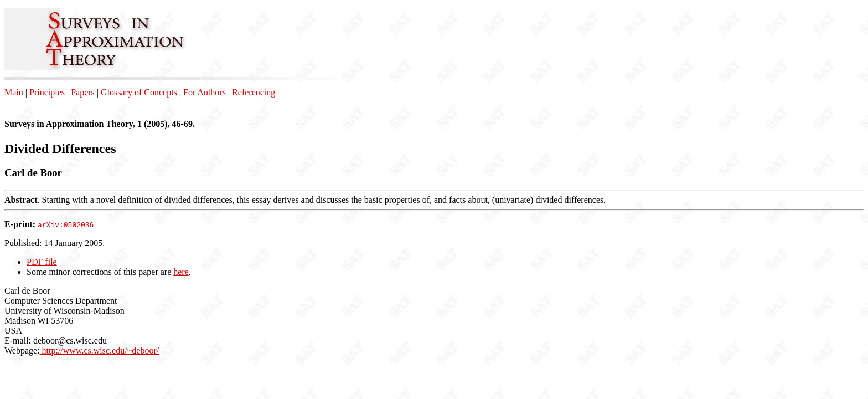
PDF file (42, 262)
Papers (83, 92)
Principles (47, 92)
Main (14, 92)
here (181, 272)
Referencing (254, 92)
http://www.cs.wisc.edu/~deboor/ (100, 351)
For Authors (205, 92)
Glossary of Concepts (139, 92)
